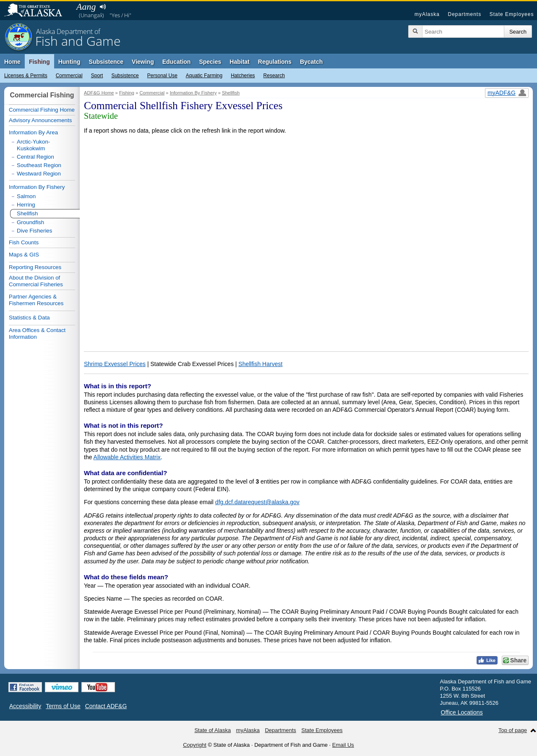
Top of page (513, 730)
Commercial (69, 76)
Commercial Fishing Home (42, 110)
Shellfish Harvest (260, 364)
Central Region (35, 157)
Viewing (143, 62)
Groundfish (30, 222)
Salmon (26, 196)
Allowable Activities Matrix (127, 457)
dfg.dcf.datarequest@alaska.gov (257, 502)
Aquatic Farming (204, 76)
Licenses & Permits (26, 76)
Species (210, 62)
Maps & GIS (24, 255)
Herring (26, 205)
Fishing (39, 62)
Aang (86, 7)
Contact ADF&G (106, 706)
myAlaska (427, 14)
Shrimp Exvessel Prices (115, 364)
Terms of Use (63, 706)
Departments (464, 14)
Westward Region (39, 174)
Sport (97, 76)
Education (177, 62)
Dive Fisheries (34, 231)
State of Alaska (37, 11)
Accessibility (25, 706)
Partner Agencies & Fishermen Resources (36, 300)
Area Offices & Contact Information (37, 334)
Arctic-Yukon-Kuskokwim (33, 145)
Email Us (343, 745)
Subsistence (125, 76)
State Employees (512, 14)
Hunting (69, 62)
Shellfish (231, 93)
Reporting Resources (35, 267)
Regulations (275, 62)
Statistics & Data (29, 318)
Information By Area (33, 132)
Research (274, 76)
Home (12, 62)
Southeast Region (39, 165)
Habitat (239, 62)
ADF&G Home (99, 93)
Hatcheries (243, 76)
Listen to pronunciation (103, 7)
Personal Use (162, 76)
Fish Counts (24, 242)
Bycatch (311, 62)
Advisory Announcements (40, 120)
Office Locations (462, 712)
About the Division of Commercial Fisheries (36, 281)
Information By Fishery (193, 93)
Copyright (195, 745)
